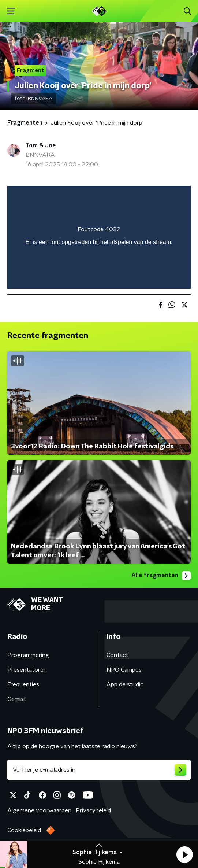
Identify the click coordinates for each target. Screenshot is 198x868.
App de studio (125, 684)
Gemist (17, 699)
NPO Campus (124, 670)
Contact (117, 655)
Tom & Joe (41, 145)
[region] (99, 237)
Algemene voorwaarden (39, 810)
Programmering (28, 655)
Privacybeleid (93, 810)
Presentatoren (27, 670)
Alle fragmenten (161, 576)
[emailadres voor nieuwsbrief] (99, 770)
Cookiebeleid (24, 830)
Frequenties (23, 684)
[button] (184, 854)
